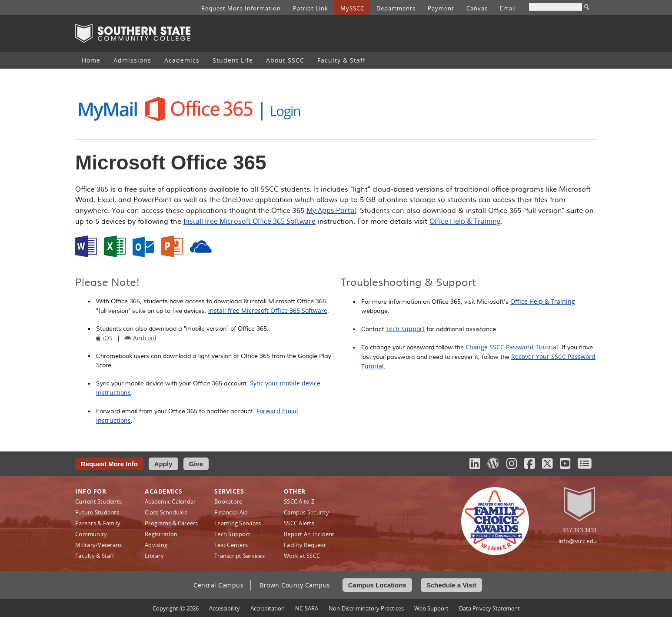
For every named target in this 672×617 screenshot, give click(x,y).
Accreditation (268, 608)
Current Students (98, 501)
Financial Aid (231, 512)
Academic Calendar (170, 501)
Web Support (431, 608)
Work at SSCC (302, 556)
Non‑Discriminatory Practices (366, 608)
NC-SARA (307, 608)
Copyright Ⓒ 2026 (176, 608)
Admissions (132, 60)
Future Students (97, 512)
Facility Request (305, 545)
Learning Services (238, 523)
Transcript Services (240, 556)
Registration (161, 534)
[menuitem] (91, 60)
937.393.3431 (580, 530)
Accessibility (225, 608)
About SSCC (285, 60)
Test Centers (231, 545)
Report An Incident (309, 534)
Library (154, 556)
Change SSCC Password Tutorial (512, 347)
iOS (104, 338)
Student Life (233, 60)
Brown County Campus (295, 585)
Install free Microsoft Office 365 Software (250, 221)
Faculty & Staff (341, 60)
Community (91, 534)
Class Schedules (166, 512)
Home (91, 60)
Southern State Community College (133, 33)
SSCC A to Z (299, 501)
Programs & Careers (171, 523)
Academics (182, 60)
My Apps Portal (331, 210)
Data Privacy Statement (489, 608)
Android (140, 338)
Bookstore (228, 501)
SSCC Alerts (299, 523)
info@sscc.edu (578, 541)
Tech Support (405, 329)
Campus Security (306, 512)
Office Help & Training (465, 221)
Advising (156, 545)
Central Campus (218, 585)
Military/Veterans (98, 545)
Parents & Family (98, 523)
